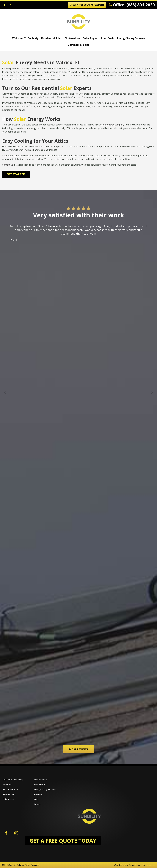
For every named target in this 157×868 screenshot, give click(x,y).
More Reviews (78, 749)
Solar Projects (41, 780)
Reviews (38, 794)
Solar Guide (107, 38)
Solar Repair (90, 38)
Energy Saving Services (131, 38)
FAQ (36, 799)
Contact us (8, 165)
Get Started (16, 174)
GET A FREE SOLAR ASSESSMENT (87, 5)
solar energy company (113, 125)
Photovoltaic (72, 38)
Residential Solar (51, 38)
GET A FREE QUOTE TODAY (63, 841)
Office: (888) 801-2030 (132, 5)
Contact (38, 804)
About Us (7, 784)
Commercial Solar (78, 45)
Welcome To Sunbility (25, 38)
